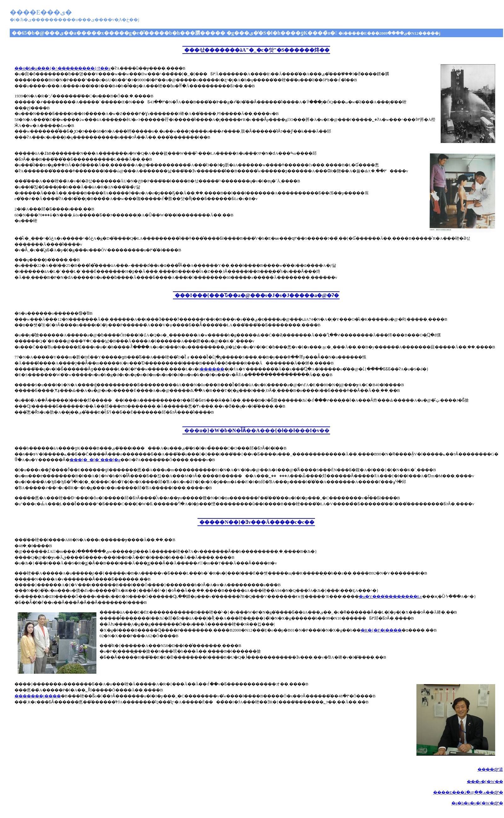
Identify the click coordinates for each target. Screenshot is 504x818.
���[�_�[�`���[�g (95, 460)
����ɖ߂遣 (490, 769)
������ (212, 369)
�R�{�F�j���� (381, 630)
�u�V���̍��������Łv (390, 596)
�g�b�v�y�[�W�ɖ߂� (477, 803)
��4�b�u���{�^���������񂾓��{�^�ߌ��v (63, 68)
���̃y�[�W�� (485, 782)
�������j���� (38, 696)
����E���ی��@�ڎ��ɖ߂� (468, 792)
